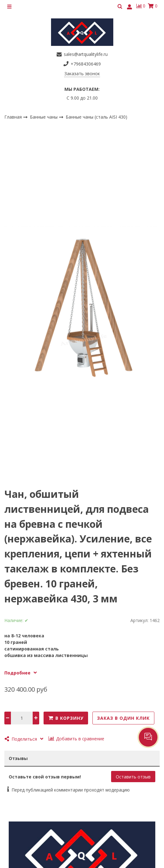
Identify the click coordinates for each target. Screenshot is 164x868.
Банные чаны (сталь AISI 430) (96, 117)
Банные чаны (44, 117)
